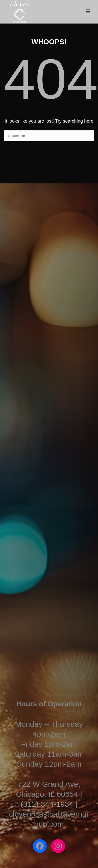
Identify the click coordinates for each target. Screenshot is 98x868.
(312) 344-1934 (47, 804)
